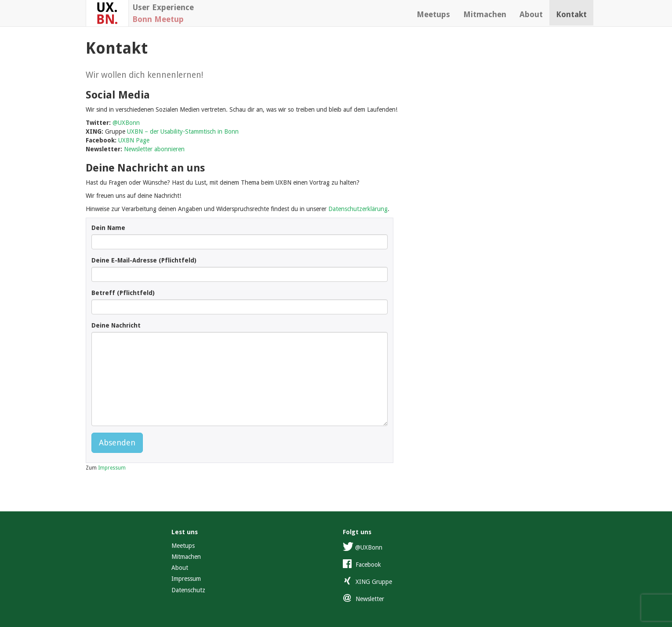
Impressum (112, 468)
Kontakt (571, 14)
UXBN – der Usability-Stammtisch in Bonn (183, 131)
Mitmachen (485, 14)
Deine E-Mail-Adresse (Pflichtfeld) (144, 260)
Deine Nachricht (116, 325)
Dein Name (108, 228)
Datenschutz (188, 590)
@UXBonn (126, 123)
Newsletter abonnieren (154, 149)
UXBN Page (134, 140)
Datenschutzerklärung (358, 209)
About (531, 14)
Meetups (433, 14)
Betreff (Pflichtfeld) (123, 293)
